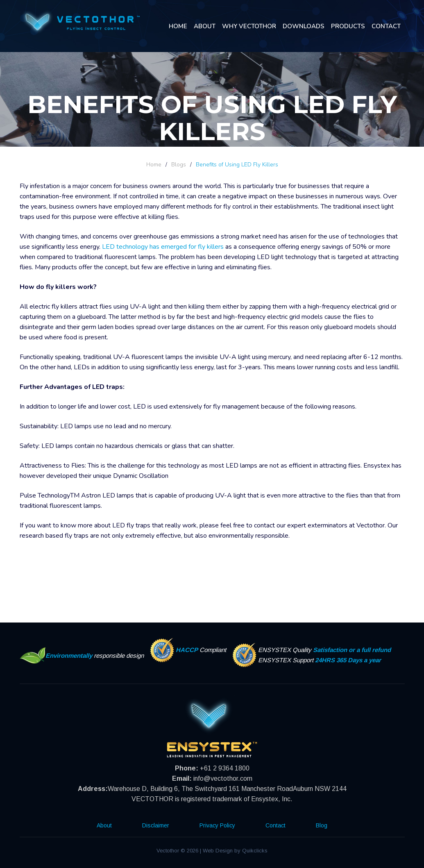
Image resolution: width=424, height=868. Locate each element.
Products (348, 26)
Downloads (304, 26)
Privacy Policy (217, 825)
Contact (386, 26)
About (205, 26)
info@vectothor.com (223, 778)
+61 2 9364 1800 (225, 768)
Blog (322, 825)
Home (178, 26)
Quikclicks (255, 851)
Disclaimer (156, 825)
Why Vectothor (249, 26)
